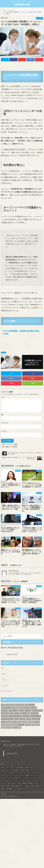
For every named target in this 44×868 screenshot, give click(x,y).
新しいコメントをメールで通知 (10, 444)
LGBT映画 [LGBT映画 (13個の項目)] (16, 708)
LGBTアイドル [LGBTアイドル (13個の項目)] (30, 705)
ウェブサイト (4, 431)
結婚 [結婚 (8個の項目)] (33, 725)
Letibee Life (22, 4)
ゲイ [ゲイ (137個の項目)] (12, 713)
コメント (3, 397)
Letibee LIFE (12, 654)
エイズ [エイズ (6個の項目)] (21, 710)
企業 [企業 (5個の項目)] (9, 722)
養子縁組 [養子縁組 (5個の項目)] (9, 727)
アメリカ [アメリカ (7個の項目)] (34, 708)
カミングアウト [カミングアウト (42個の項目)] (37, 710)
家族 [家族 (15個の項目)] (3, 725)
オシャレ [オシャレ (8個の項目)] (28, 710)
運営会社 (4, 794)
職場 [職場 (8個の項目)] (3, 727)
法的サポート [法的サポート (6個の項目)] (20, 725)
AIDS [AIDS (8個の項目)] (3, 705)
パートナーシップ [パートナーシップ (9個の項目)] (7, 719)
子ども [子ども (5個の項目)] (37, 722)
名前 (2, 415)
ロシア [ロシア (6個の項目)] (4, 722)
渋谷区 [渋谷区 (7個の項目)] (28, 725)
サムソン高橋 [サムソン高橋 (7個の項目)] (25, 713)
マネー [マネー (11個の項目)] (29, 719)
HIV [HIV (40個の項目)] (7, 705)
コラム (4, 680)
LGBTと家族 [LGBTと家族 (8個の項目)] (20, 705)
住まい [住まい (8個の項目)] (14, 722)
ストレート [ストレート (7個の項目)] (35, 713)
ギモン (4, 674)
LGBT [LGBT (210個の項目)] (12, 705)
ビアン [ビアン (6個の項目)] (17, 719)
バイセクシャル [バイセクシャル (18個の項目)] (35, 716)
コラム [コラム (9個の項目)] (17, 713)
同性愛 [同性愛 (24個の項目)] (31, 722)
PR (2, 668)
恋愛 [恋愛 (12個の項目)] (8, 725)
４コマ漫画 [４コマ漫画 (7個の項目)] (17, 727)
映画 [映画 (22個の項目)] (12, 725)
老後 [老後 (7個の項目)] (38, 725)
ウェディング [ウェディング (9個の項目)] (13, 710)
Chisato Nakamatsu (14, 571)
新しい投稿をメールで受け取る (10, 447)
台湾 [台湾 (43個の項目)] (20, 722)
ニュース (4, 353)
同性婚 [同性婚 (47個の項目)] (25, 722)
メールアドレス (5, 423)
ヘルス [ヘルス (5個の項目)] (23, 719)
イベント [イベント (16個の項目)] (4, 710)
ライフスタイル (7, 691)
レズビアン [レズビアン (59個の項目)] (36, 719)
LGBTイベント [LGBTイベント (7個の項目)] (6, 708)
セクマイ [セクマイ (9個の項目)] (4, 716)
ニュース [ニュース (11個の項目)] (26, 716)
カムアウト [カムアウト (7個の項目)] (5, 713)
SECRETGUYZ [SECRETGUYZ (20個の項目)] (25, 708)
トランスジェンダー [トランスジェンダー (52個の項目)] (15, 716)
